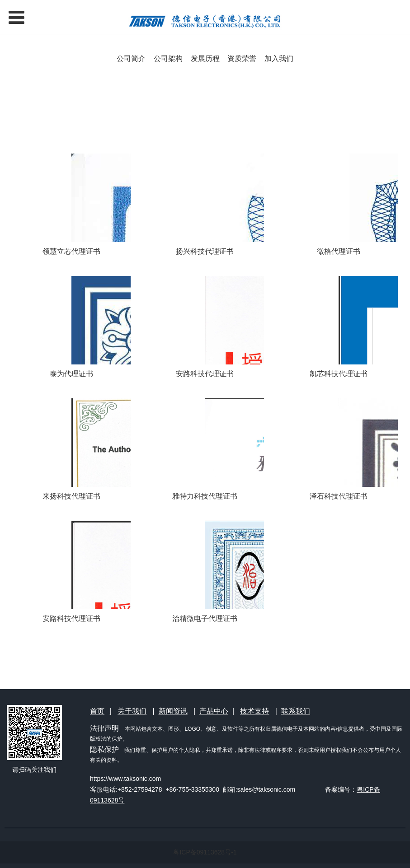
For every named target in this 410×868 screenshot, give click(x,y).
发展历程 (205, 58)
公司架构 (168, 58)
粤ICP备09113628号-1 (205, 852)
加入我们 (279, 58)
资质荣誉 (242, 58)
